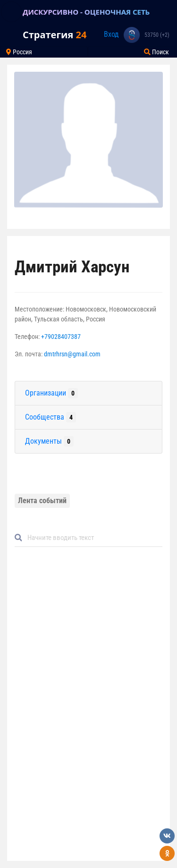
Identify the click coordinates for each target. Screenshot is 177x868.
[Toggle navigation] (11, 12)
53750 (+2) (157, 35)
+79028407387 (61, 337)
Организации (51, 393)
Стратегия (55, 35)
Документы (49, 441)
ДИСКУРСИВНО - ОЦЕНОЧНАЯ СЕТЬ (86, 12)
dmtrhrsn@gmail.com (72, 354)
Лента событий (42, 501)
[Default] (92, 538)
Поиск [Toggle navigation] (156, 52)
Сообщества (51, 417)
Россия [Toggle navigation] (19, 52)
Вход (111, 34)
